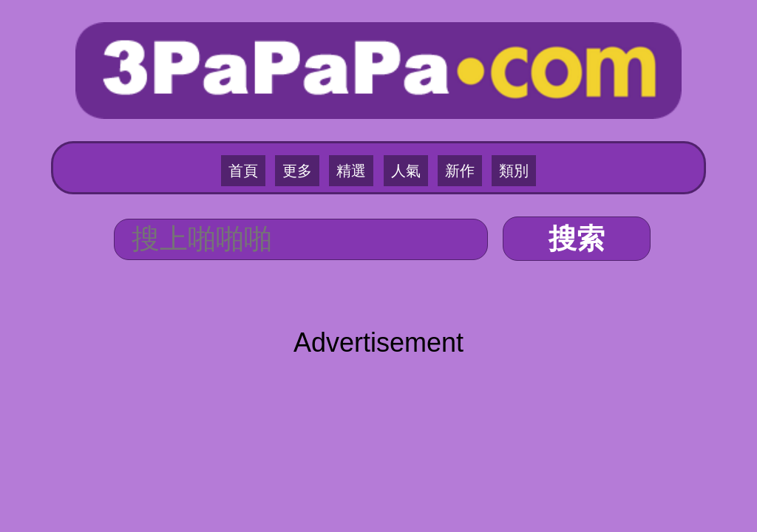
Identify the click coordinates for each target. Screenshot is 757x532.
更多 (297, 171)
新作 (460, 171)
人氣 (406, 171)
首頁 (243, 171)
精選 (351, 171)
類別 (514, 171)
